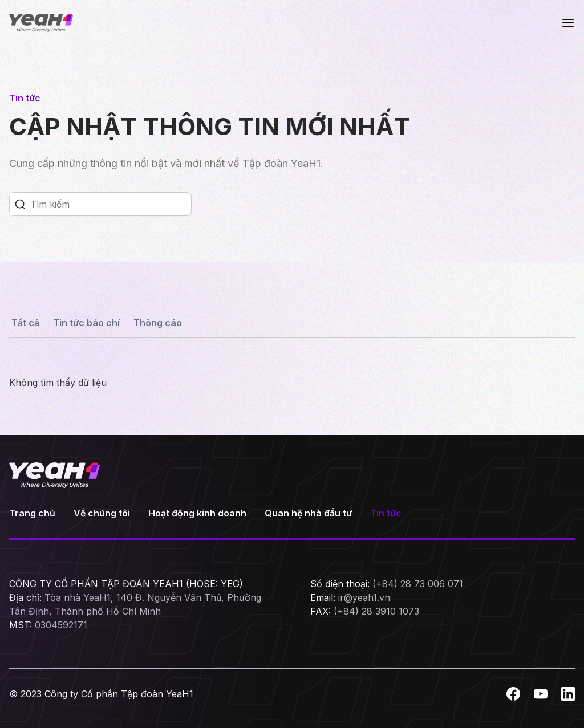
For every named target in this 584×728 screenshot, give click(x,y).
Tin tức (386, 513)
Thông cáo (158, 323)
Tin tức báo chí (86, 323)
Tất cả (25, 323)
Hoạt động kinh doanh (197, 513)
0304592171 (61, 625)
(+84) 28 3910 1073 (376, 611)
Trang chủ (32, 513)
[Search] (111, 204)
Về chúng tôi (102, 513)
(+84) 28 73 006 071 (418, 584)
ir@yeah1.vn (364, 597)
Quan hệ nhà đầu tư (308, 513)
